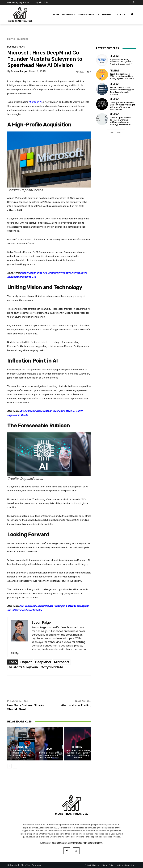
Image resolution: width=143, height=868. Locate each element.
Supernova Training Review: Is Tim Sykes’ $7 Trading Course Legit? (121, 62)
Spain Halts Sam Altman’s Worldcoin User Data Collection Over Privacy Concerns (77, 754)
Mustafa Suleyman (23, 667)
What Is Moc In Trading (76, 705)
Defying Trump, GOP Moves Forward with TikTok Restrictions (49, 755)
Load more (116, 132)
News (22, 47)
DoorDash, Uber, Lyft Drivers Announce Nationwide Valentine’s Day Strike (21, 754)
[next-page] (15, 766)
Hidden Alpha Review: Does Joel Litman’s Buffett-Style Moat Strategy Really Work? (121, 121)
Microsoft (62, 662)
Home (11, 39)
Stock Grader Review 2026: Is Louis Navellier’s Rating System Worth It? (122, 76)
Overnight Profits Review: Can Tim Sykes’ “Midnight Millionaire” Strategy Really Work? (122, 106)
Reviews (115, 56)
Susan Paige (19, 72)
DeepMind (43, 662)
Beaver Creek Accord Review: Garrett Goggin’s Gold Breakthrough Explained (122, 91)
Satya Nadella (52, 667)
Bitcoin (77, 747)
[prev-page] (9, 766)
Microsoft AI (35, 102)
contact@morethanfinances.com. (80, 843)
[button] (132, 14)
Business (23, 39)
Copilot (26, 662)
